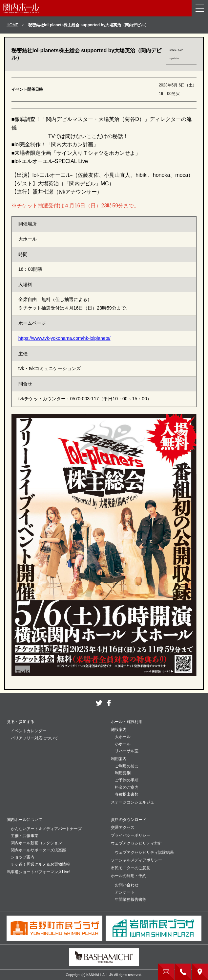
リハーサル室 (127, 751)
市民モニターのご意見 (131, 868)
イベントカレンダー (29, 731)
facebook (109, 703)
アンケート (125, 892)
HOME (12, 25)
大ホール (123, 737)
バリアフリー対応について (34, 738)
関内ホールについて (25, 820)
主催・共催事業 (25, 836)
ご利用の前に (127, 766)
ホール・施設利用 (127, 722)
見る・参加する (21, 722)
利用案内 (119, 759)
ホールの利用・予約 (129, 876)
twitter (99, 703)
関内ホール (21, 8)
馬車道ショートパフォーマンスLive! (39, 872)
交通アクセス (123, 828)
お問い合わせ (127, 885)
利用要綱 (123, 773)
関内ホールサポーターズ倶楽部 (38, 850)
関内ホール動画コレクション (36, 843)
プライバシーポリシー (131, 835)
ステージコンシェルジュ (133, 802)
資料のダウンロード (129, 820)
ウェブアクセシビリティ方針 (136, 843)
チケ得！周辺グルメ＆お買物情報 (40, 864)
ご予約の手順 (127, 780)
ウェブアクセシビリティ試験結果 (144, 852)
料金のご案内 (127, 787)
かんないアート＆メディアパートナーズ (46, 829)
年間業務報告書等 (131, 899)
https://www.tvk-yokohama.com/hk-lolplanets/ (64, 338)
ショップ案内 (23, 857)
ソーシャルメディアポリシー (136, 860)
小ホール (123, 744)
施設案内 (119, 730)
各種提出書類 (127, 794)
